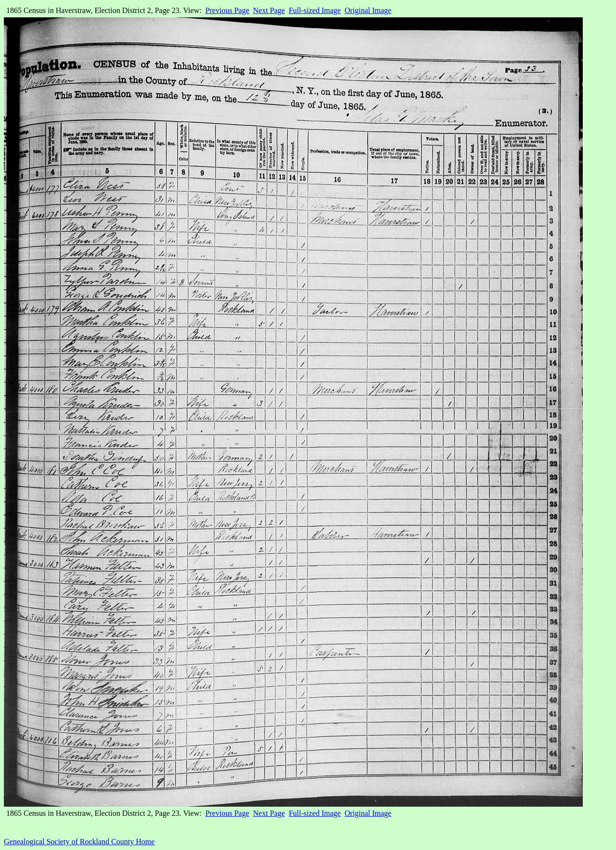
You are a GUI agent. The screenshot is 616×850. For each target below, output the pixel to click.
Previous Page (227, 10)
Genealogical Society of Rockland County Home (79, 842)
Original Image (368, 10)
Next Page (269, 10)
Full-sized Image (315, 10)
